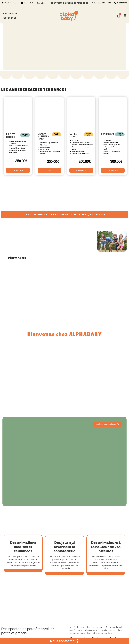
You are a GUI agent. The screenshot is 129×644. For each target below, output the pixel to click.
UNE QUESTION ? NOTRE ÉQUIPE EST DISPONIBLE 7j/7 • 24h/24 (64, 214)
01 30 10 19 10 (9, 18)
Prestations (41, 3)
